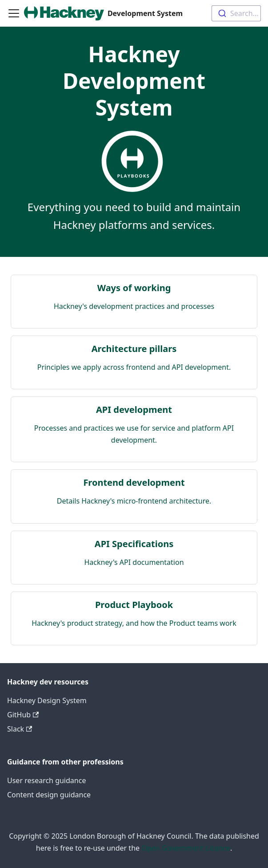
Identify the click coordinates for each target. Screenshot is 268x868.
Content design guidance (49, 795)
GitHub (23, 715)
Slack (20, 729)
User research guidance (46, 780)
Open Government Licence (186, 848)
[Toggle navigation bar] (14, 13)
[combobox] (236, 13)
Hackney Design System (47, 700)
